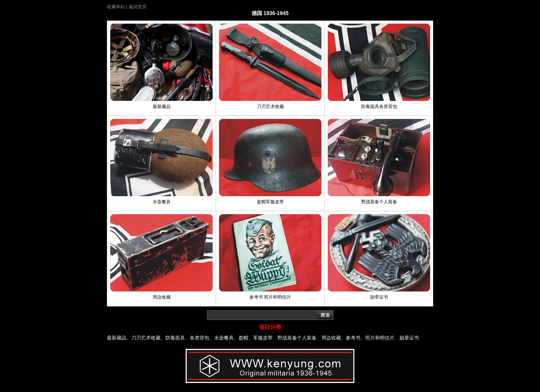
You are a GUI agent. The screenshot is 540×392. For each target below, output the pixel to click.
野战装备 (287, 338)
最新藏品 (162, 107)
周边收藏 (162, 297)
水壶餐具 (162, 202)
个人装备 (307, 338)
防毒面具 (175, 338)
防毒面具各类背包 (379, 107)
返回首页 (138, 7)
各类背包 (199, 338)
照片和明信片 (380, 338)
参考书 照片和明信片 (270, 297)
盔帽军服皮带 (270, 202)
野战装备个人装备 (379, 202)
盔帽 (243, 338)
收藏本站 (116, 7)
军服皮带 (263, 338)
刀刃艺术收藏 (270, 107)
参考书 (353, 338)
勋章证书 (379, 297)
